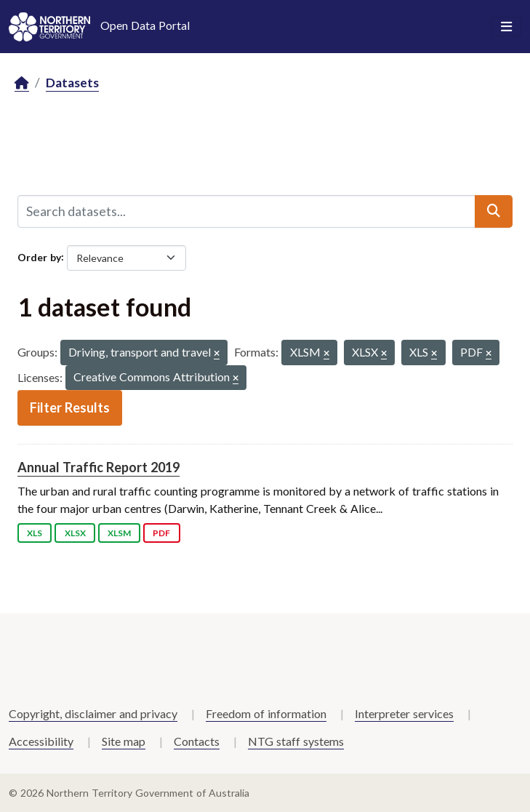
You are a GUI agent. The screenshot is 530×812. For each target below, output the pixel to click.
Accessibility (41, 741)
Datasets (72, 83)
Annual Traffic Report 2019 (99, 467)
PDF (161, 533)
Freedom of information (266, 713)
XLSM (119, 533)
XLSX (75, 533)
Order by (39, 256)
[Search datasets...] (246, 211)
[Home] (22, 83)
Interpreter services (404, 713)
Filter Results (70, 407)
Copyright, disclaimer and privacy (93, 713)
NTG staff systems (296, 741)
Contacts (197, 741)
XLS (35, 533)
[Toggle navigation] (506, 27)
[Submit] (494, 211)
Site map (124, 741)
